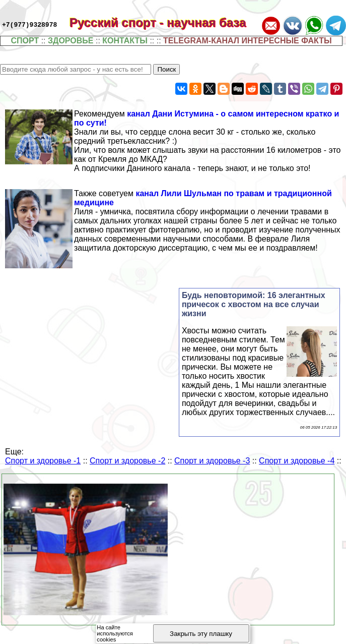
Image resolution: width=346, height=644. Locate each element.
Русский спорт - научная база (164, 22)
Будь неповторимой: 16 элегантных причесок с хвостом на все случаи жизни (254, 304)
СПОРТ (25, 41)
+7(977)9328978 (29, 24)
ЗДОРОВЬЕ (71, 41)
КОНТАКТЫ (125, 41)
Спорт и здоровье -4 (297, 461)
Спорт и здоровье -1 (43, 461)
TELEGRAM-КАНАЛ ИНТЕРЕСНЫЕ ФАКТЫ (248, 41)
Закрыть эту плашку (201, 634)
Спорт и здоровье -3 (212, 461)
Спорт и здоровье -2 (127, 461)
